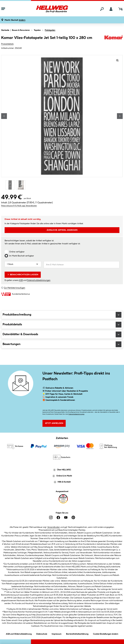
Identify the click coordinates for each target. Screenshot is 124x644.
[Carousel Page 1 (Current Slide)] (11, 185)
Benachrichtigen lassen (23, 275)
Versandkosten (54, 527)
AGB (21, 280)
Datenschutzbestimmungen (39, 280)
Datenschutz (42, 634)
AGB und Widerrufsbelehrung (19, 634)
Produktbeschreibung (62, 315)
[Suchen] (102, 9)
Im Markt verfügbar (22, 256)
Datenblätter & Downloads (62, 334)
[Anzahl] (23, 264)
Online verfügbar (17, 252)
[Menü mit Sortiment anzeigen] (3, 9)
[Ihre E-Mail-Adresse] (82, 265)
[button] (15, 20)
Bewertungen (62, 344)
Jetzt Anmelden (54, 423)
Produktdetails (7, 44)
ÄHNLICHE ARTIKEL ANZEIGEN (62, 230)
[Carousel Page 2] (21, 185)
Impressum (57, 634)
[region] (62, 123)
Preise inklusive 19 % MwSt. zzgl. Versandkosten (19, 206)
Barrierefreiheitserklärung (77, 634)
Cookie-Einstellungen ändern (106, 634)
